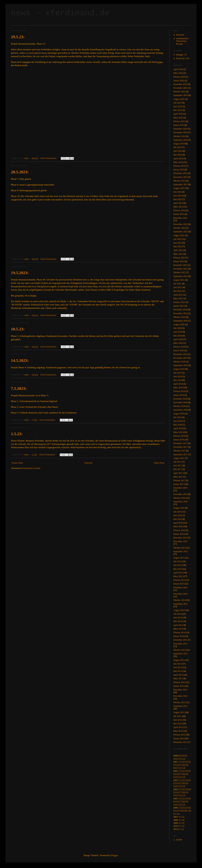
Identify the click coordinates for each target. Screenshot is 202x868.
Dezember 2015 (180, 538)
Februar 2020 (179, 347)
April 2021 (178, 295)
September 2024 (180, 140)
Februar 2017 (179, 480)
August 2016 (179, 508)
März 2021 (178, 299)
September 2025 (180, 95)
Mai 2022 (178, 246)
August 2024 (179, 144)
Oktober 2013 (179, 650)
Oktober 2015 (179, 548)
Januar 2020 (179, 350)
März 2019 (178, 388)
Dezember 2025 (180, 84)
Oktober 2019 (179, 362)
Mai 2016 (178, 519)
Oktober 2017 (179, 451)
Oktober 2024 (179, 136)
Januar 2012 (179, 738)
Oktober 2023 (179, 181)
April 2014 (178, 625)
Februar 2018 (179, 436)
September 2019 (180, 365)
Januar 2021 (179, 306)
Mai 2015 (178, 569)
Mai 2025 (178, 110)
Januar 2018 (179, 440)
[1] (180, 762)
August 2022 (179, 235)
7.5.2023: (19, 388)
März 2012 (178, 731)
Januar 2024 (179, 170)
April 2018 (178, 428)
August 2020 (179, 324)
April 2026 (178, 69)
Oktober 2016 (179, 498)
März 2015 (178, 576)
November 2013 (180, 644)
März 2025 (178, 118)
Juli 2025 (177, 103)
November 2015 (180, 541)
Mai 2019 (178, 380)
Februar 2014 (179, 632)
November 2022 (180, 224)
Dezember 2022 (180, 218)
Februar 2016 (179, 530)
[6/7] (179, 811)
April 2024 (178, 159)
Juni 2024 (178, 151)
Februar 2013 (179, 682)
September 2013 (180, 654)
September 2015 (180, 551)
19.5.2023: (20, 273)
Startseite (88, 463)
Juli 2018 (177, 417)
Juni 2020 (178, 332)
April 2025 (178, 114)
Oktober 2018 (179, 406)
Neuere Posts (17, 463)
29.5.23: (18, 37)
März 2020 (178, 343)
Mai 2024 (178, 155)
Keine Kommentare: (49, 158)
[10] (175, 759)
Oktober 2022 (179, 228)
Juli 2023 (177, 192)
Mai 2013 (178, 671)
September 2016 (180, 502)
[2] (183, 762)
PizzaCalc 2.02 (183, 58)
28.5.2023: (20, 172)
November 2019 (180, 358)
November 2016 (180, 494)
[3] (186, 762)
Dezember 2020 (180, 310)
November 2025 (180, 88)
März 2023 (178, 207)
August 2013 (179, 660)
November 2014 (180, 594)
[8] (183, 756)
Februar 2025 (179, 121)
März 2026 (178, 73)
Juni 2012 (178, 720)
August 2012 (179, 712)
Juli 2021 (177, 284)
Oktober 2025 (179, 92)
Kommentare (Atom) (31, 468)
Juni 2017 (178, 466)
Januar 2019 (179, 395)
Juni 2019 (178, 376)
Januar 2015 (179, 584)
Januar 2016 (179, 534)
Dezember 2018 (180, 399)
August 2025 (179, 99)
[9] (186, 756)
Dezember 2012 (180, 690)
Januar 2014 (179, 636)
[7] (181, 765)
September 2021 (180, 276)
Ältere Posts (159, 463)
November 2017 (180, 447)
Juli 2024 (177, 147)
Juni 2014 (178, 618)
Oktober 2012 (179, 702)
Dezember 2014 (180, 588)
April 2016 (178, 523)
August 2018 (179, 414)
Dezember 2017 (180, 443)
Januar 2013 (179, 686)
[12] (184, 759)
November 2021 (180, 269)
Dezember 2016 (180, 488)
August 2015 (179, 558)
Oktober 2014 (179, 600)
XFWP (179, 840)
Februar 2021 (179, 302)
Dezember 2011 (180, 742)
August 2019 (179, 369)
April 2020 (178, 339)
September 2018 (180, 410)
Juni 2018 (178, 421)
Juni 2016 (178, 515)
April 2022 (178, 250)
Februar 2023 (179, 210)
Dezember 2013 (180, 640)
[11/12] (177, 814)
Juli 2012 (177, 716)
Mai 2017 (178, 469)
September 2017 (180, 454)
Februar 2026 (179, 77)
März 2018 (178, 432)
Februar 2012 (179, 735)
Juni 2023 (178, 196)
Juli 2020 (177, 328)
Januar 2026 (179, 81)
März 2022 (178, 254)
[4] (189, 762)
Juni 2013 (178, 667)
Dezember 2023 (180, 173)
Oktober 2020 (179, 317)
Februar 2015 (179, 580)
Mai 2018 (178, 425)
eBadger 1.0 (181, 55)
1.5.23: (17, 434)
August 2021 (179, 280)
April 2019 (178, 384)
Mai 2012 (178, 724)
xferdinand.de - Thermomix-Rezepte (183, 41)
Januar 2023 (179, 214)
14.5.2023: (20, 360)
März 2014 (178, 629)
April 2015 (178, 573)
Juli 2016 (177, 512)
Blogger (114, 855)
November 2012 (180, 696)
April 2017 (178, 473)
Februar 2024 (179, 166)
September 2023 (180, 184)
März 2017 (178, 477)
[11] (179, 759)
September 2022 (180, 232)
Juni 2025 (178, 106)
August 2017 (179, 458)
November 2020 (180, 313)
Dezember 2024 (180, 129)
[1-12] (182, 817)
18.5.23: (18, 329)
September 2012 (180, 706)
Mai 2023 (178, 199)
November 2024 (180, 132)
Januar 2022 (179, 261)
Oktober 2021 (179, 272)
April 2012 (178, 727)
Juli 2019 (177, 373)
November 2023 (180, 177)
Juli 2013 (177, 664)
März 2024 (178, 162)
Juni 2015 (178, 565)
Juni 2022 (178, 243)
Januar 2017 (179, 484)
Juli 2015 (177, 561)
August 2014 (179, 610)
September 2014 (180, 604)
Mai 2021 (178, 291)
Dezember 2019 (180, 354)
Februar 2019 (179, 391)
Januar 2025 (179, 125)
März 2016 (178, 526)
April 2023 (178, 203)
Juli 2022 (177, 239)
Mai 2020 (178, 336)
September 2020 (180, 321)
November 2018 (180, 402)
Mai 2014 (178, 621)
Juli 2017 (177, 462)
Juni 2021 (178, 287)
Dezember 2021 (180, 265)
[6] (180, 756)
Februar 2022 (179, 258)
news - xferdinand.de (60, 13)
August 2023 (179, 188)
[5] (175, 765)
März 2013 (178, 678)
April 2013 (178, 675)
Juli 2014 (177, 614)
